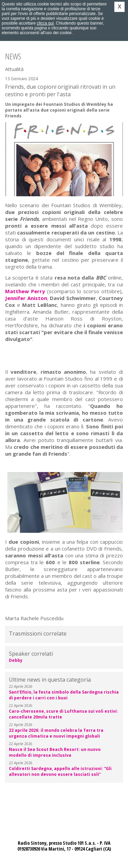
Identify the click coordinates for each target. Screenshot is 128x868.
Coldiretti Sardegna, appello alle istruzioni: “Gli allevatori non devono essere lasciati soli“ (60, 771)
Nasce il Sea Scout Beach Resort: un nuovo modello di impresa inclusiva (55, 752)
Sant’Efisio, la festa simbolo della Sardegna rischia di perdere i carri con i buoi (64, 695)
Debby (16, 660)
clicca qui (45, 23)
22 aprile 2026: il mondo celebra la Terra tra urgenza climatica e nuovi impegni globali (56, 733)
